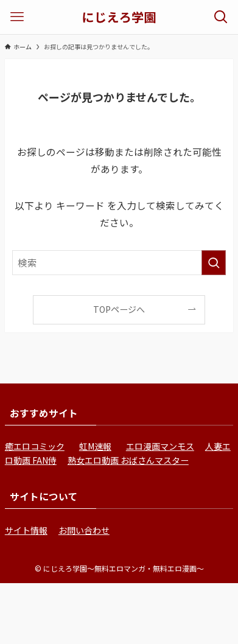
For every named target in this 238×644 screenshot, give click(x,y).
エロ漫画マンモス (160, 446)
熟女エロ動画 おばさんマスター (128, 460)
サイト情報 (26, 530)
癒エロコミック (35, 446)
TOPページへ (119, 309)
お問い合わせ (84, 530)
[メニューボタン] (17, 17)
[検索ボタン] (221, 17)
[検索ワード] (119, 263)
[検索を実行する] (214, 263)
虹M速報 (95, 446)
